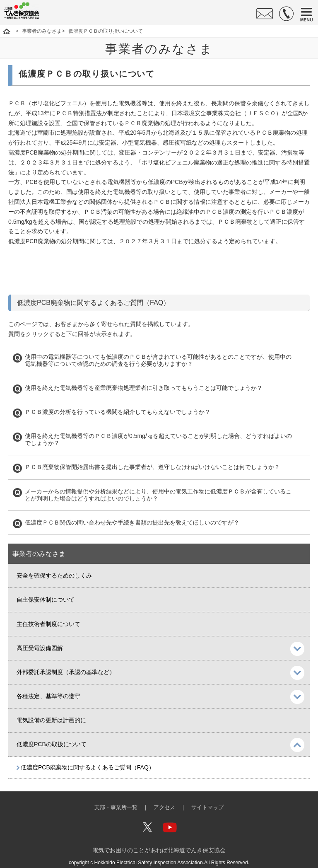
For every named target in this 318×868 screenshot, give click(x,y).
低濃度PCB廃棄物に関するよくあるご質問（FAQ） (88, 767)
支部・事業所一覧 (116, 808)
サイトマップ (207, 808)
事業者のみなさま (42, 31)
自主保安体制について (46, 600)
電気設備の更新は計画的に (51, 720)
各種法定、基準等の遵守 (48, 696)
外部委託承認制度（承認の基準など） (66, 672)
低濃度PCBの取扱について (52, 744)
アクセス (164, 808)
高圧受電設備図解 (40, 648)
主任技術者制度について (48, 624)
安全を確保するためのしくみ (54, 575)
